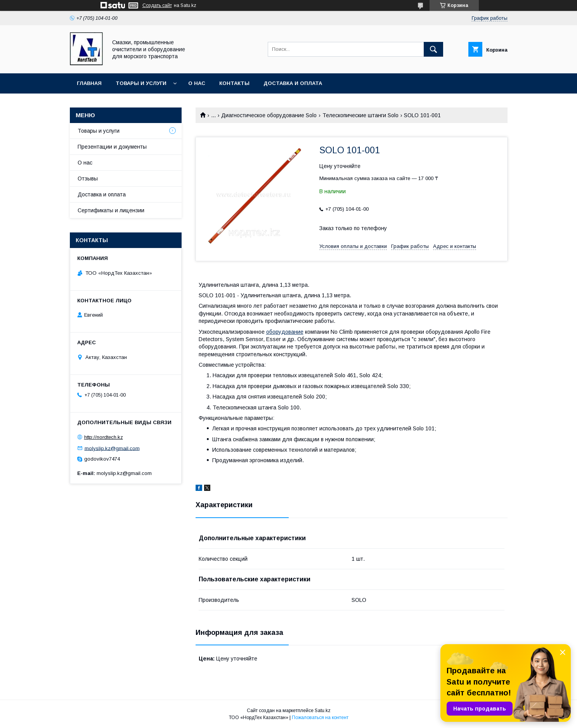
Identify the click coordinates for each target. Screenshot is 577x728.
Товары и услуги (141, 83)
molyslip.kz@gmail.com (112, 448)
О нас (197, 83)
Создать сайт (157, 5)
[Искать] (433, 49)
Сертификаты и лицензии (111, 210)
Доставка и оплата (293, 83)
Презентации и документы (112, 147)
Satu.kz (323, 711)
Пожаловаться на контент (320, 718)
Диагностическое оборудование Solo (269, 115)
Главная (89, 83)
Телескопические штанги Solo (360, 115)
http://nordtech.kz (104, 437)
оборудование (285, 332)
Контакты (234, 83)
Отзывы (88, 179)
